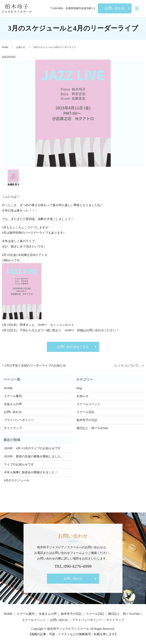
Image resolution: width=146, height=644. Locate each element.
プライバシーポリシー (19, 421)
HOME (5, 47)
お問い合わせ (115, 8)
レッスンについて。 (128, 366)
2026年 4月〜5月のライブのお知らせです (32, 449)
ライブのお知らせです (19, 465)
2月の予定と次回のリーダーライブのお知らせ (35, 366)
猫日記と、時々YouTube (92, 428)
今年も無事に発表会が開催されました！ (31, 473)
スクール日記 (86, 413)
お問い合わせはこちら (73, 347)
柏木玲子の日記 (87, 421)
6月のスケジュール (17, 481)
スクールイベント (88, 404)
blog (79, 389)
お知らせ (21, 47)
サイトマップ (13, 428)
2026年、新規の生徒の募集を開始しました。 (34, 457)
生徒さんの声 (13, 404)
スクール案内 (13, 397)
